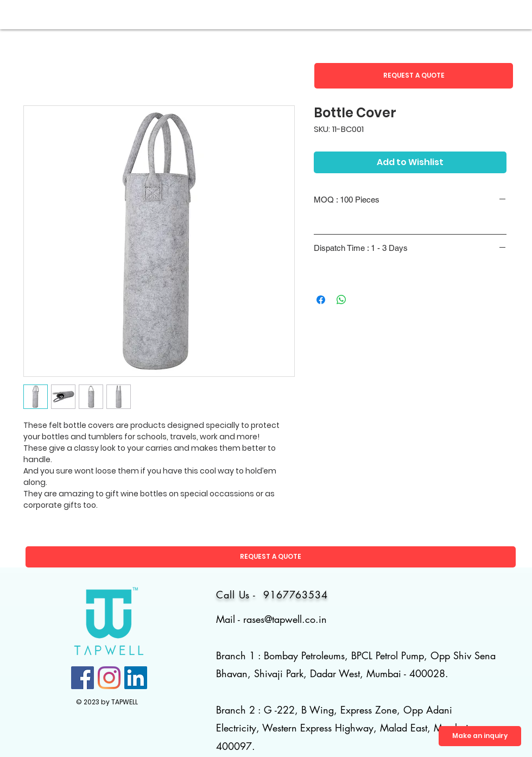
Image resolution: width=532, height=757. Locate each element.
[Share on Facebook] (321, 300)
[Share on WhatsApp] (341, 300)
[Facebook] (83, 678)
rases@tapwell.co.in (285, 619)
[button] (414, 76)
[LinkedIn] (136, 678)
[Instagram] (109, 678)
